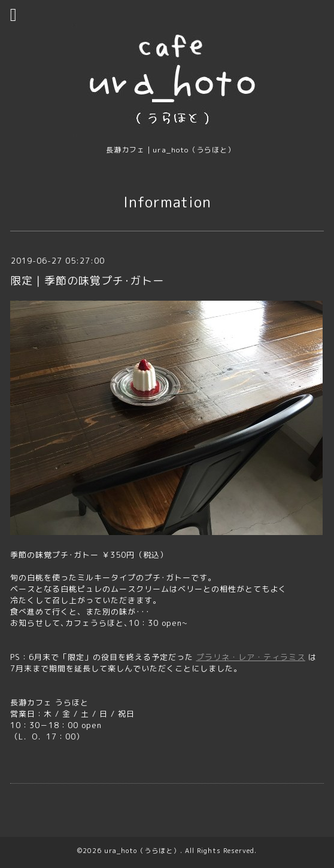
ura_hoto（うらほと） (142, 851)
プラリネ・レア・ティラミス (251, 657)
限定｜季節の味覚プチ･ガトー (87, 281)
